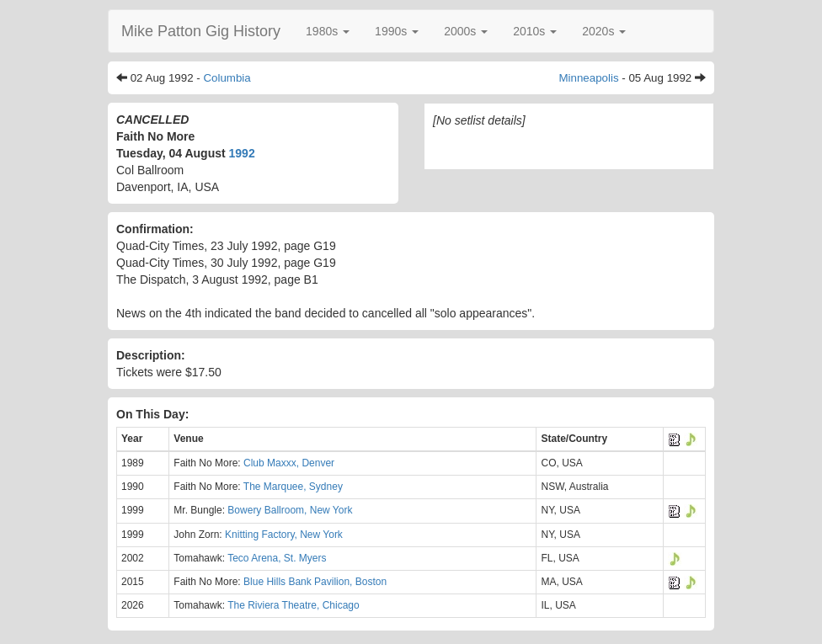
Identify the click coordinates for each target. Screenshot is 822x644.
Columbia (227, 78)
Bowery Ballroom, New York (290, 510)
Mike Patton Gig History (201, 31)
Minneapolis (588, 78)
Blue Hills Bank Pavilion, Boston (315, 582)
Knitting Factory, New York (284, 535)
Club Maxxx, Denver (289, 463)
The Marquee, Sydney (293, 487)
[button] (328, 31)
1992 (242, 153)
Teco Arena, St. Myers (277, 558)
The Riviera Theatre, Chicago (294, 605)
